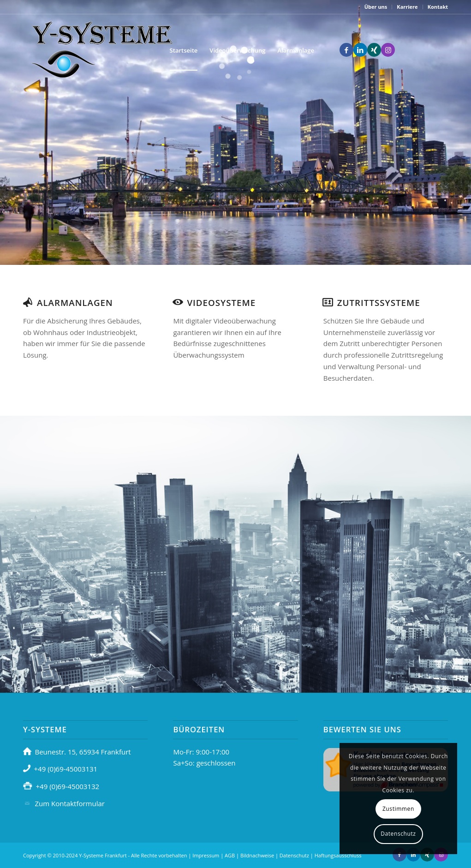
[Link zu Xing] (374, 50)
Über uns (376, 7)
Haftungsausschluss (338, 855)
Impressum (206, 855)
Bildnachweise (257, 855)
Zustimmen (398, 809)
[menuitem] (376, 7)
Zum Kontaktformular (70, 803)
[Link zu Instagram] (388, 50)
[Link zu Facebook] (346, 50)
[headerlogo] (101, 50)
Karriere (407, 7)
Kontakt (438, 7)
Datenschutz (294, 855)
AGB (230, 855)
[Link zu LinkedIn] (360, 50)
